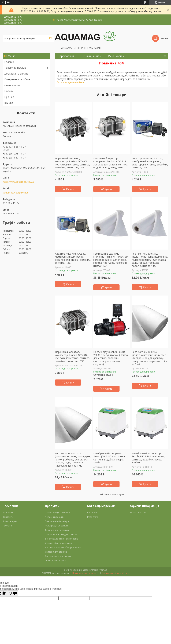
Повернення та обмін (17, 79)
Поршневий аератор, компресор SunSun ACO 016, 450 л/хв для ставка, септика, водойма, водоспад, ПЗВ (72, 356)
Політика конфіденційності (115, 573)
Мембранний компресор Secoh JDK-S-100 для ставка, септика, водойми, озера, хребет (148, 458)
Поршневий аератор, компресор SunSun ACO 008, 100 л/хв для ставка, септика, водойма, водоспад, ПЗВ (72, 163)
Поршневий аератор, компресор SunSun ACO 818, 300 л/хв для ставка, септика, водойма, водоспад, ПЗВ (111, 163)
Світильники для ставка (58, 556)
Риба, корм (115, 56)
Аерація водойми (55, 517)
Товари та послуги (15, 68)
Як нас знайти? (138, 513)
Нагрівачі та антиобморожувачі (63, 547)
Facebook (92, 513)
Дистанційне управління (59, 543)
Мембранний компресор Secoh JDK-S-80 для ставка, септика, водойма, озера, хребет (109, 458)
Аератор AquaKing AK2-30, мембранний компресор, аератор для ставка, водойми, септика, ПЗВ (73, 258)
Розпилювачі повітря (57, 521)
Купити (70, 189)
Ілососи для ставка (55, 560)
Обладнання (91, 56)
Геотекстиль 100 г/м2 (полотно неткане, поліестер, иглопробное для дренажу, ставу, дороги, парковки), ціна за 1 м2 (150, 358)
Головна (9, 62)
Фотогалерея (12, 85)
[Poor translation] (13, 593)
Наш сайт (8, 513)
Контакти (8, 517)
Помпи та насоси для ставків (61, 534)
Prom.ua (103, 570)
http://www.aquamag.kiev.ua (19, 182)
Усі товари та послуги (112, 494)
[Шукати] (50, 38)
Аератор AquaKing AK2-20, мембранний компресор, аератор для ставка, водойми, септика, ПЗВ (150, 163)
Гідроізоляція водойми (57, 513)
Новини (9, 91)
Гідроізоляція (66, 56)
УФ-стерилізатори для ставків (62, 539)
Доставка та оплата (16, 74)
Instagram (93, 517)
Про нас (9, 97)
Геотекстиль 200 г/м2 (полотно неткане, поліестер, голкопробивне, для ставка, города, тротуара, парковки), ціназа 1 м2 (111, 260)
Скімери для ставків (56, 552)
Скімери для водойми (57, 530)
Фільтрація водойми (56, 526)
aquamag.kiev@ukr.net (15, 193)
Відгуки (9, 103)
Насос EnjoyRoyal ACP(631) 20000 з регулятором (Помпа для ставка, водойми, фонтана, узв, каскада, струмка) (111, 358)
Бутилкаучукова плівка (70, 82)
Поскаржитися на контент (86, 573)
